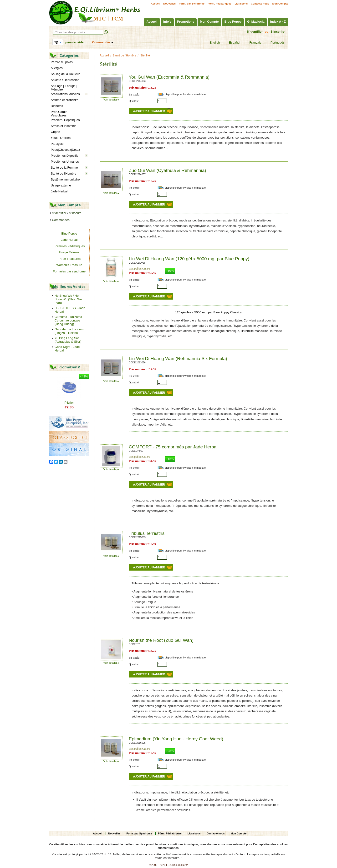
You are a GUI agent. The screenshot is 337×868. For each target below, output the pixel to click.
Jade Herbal (59, 191)
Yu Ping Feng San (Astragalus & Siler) (68, 340)
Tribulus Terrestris (147, 533)
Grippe (55, 132)
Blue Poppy (233, 22)
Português (275, 43)
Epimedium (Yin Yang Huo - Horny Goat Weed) (176, 739)
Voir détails (111, 100)
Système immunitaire (65, 179)
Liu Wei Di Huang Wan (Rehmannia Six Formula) (178, 359)
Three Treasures (69, 259)
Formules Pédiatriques (69, 246)
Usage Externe (69, 252)
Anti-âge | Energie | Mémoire (64, 88)
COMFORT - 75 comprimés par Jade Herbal (173, 447)
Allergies (57, 68)
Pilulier (69, 403)
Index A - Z (278, 22)
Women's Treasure (69, 265)
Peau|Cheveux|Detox (65, 150)
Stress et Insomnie (64, 126)
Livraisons (241, 4)
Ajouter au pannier (149, 111)
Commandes (61, 220)
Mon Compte (280, 4)
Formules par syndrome (69, 271)
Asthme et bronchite (65, 100)
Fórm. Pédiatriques (220, 4)
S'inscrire (278, 32)
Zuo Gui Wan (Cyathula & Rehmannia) (167, 170)
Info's (167, 22)
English (212, 43)
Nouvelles (169, 4)
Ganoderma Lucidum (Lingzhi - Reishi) (69, 331)
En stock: (134, 95)
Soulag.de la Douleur (65, 74)
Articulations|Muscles (65, 94)
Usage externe (61, 185)
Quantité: (134, 101)
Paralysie (57, 144)
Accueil (156, 4)
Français (252, 43)
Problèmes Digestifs (65, 156)
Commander (101, 42)
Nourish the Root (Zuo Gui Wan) (161, 640)
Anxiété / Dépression (65, 80)
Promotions (186, 22)
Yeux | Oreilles (61, 138)
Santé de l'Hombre (64, 173)
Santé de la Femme (64, 168)
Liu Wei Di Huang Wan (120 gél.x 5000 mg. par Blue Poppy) (189, 259)
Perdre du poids (62, 62)
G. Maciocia (256, 22)
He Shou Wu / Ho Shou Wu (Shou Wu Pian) (68, 299)
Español (232, 43)
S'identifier (255, 32)
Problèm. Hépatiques (65, 120)
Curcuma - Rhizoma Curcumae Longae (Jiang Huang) (68, 320)
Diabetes (57, 106)
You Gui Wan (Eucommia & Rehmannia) (169, 77)
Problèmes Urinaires (65, 162)
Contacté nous (260, 4)
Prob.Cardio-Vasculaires (60, 114)
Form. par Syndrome (192, 4)
